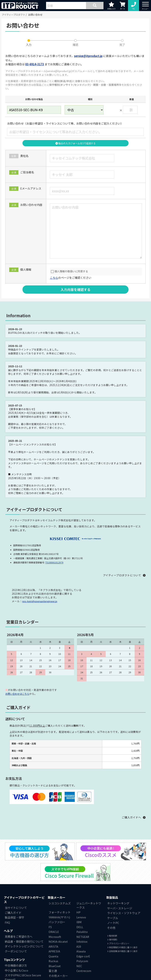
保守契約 (112, 940)
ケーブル (113, 918)
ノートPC (113, 923)
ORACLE (54, 932)
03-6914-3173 (35, 64)
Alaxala (81, 951)
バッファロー (57, 922)
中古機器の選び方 (16, 966)
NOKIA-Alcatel (58, 942)
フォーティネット (60, 912)
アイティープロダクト (14, 15)
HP (78, 912)
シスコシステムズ (60, 903)
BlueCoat (55, 966)
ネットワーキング (118, 903)
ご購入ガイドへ (131, 817)
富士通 (53, 971)
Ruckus (53, 961)
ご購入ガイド (13, 913)
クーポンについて (16, 951)
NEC (79, 966)
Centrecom (84, 971)
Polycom (82, 961)
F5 (50, 927)
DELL (80, 927)
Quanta (53, 956)
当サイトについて (16, 908)
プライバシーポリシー (118, 943)
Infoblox (82, 942)
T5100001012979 (54, 563)
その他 (111, 928)
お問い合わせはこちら (18, 694)
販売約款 (112, 936)
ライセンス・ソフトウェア (124, 913)
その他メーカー (58, 976)
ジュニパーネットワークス (89, 905)
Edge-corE (83, 956)
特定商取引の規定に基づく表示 (122, 947)
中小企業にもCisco (16, 970)
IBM (79, 922)
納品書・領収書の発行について (24, 941)
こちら (54, 278)
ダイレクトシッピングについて (24, 946)
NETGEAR (83, 937)
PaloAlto (82, 932)
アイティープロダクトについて (122, 575)
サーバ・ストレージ (120, 908)
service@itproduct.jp (88, 56)
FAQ (7, 922)
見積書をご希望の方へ (19, 937)
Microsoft (55, 937)
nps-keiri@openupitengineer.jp (40, 601)
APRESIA (54, 951)
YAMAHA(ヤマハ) (59, 917)
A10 (79, 946)
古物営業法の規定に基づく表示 (122, 951)
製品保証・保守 (14, 918)
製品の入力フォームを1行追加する (76, 143)
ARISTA (53, 946)
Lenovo (81, 917)
